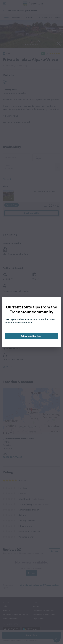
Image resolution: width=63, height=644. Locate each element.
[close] (56, 302)
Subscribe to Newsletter (32, 336)
